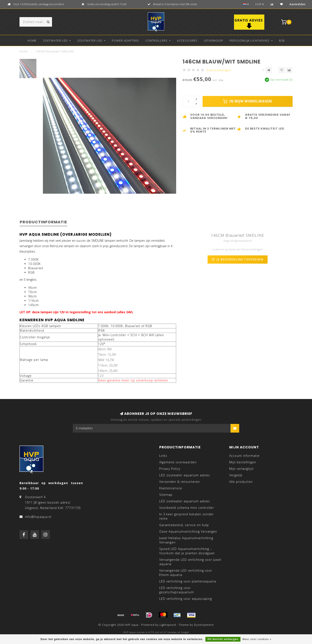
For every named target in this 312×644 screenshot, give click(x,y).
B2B (282, 41)
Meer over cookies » (257, 639)
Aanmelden (297, 4)
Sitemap (166, 495)
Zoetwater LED (55, 41)
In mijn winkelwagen (247, 101)
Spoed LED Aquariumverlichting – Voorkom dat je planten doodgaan (187, 551)
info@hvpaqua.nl (38, 517)
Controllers (156, 41)
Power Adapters (125, 41)
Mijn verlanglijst (241, 469)
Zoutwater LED (90, 41)
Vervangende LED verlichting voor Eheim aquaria (186, 573)
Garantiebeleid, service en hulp (184, 525)
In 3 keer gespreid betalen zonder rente (186, 516)
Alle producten (241, 482)
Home (32, 41)
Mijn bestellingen (243, 462)
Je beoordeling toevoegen (238, 259)
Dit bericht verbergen (223, 639)
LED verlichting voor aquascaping (186, 599)
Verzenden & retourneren (180, 482)
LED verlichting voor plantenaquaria (188, 581)
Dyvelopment (204, 625)
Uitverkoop (214, 41)
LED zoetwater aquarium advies (185, 501)
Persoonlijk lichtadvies (249, 41)
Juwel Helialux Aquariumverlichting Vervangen (186, 540)
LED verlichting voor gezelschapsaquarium (177, 590)
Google (185, 632)
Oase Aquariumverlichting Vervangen (188, 531)
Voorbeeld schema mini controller (187, 508)
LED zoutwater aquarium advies (185, 475)
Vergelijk (236, 475)
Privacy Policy (170, 469)
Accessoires (187, 41)
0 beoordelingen (219, 70)
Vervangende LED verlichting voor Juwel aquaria (190, 562)
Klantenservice (171, 488)
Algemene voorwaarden (178, 462)
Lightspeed (168, 625)
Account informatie (244, 456)
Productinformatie (43, 222)
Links (163, 456)
